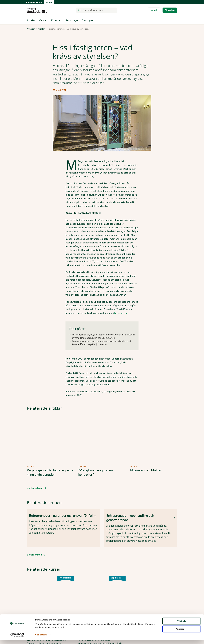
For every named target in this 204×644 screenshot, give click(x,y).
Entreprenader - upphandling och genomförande (130, 470)
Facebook (153, 614)
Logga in (154, 10)
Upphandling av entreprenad (48, 537)
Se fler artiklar (35, 441)
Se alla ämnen (34, 507)
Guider (43, 20)
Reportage (72, 20)
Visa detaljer (41, 639)
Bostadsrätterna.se (34, 2)
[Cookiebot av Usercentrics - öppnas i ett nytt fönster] (17, 639)
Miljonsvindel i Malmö (145, 423)
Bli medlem (170, 10)
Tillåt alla (182, 625)
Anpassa (182, 633)
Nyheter (31, 29)
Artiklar (31, 20)
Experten (56, 20)
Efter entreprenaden (94, 537)
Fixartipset (88, 20)
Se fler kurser (34, 581)
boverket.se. (121, 313)
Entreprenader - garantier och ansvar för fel (61, 468)
